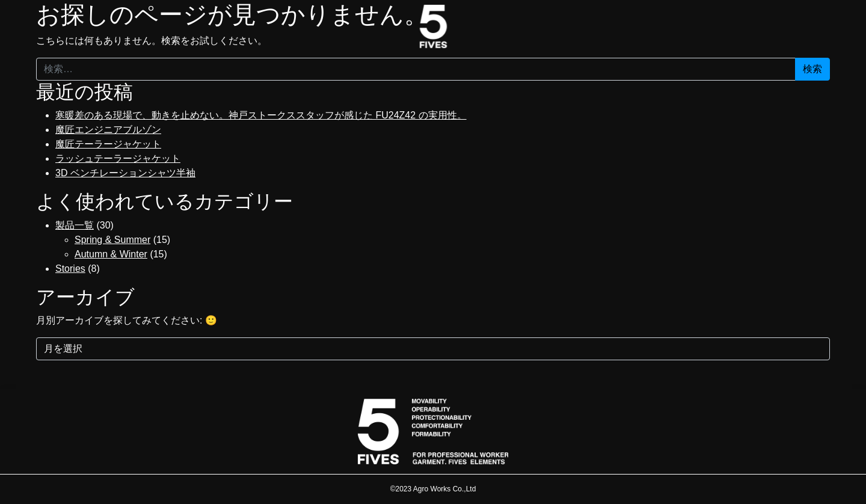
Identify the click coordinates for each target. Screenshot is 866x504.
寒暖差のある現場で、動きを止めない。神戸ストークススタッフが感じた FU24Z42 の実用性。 (261, 115)
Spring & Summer (112, 240)
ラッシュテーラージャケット (118, 158)
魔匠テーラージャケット (108, 144)
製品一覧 (75, 225)
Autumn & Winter (111, 254)
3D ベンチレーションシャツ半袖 (125, 173)
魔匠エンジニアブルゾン (108, 130)
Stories (70, 269)
